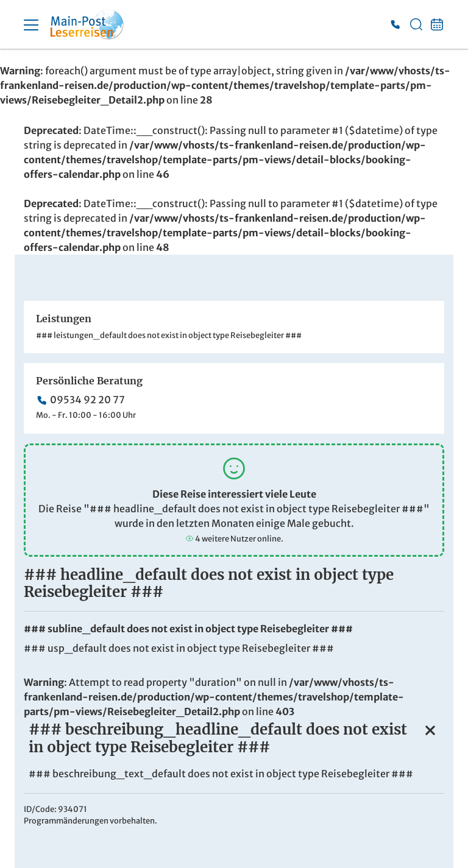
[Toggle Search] (416, 24)
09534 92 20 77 (87, 400)
